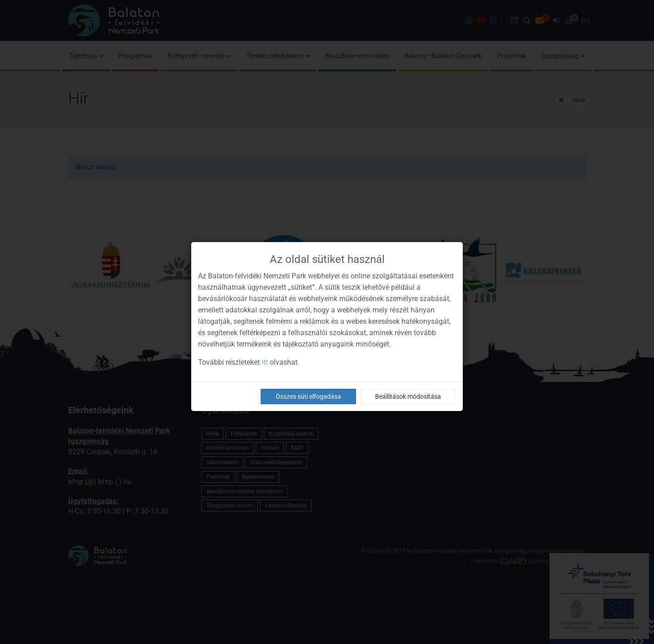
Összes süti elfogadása (308, 396)
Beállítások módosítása (408, 396)
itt (265, 362)
